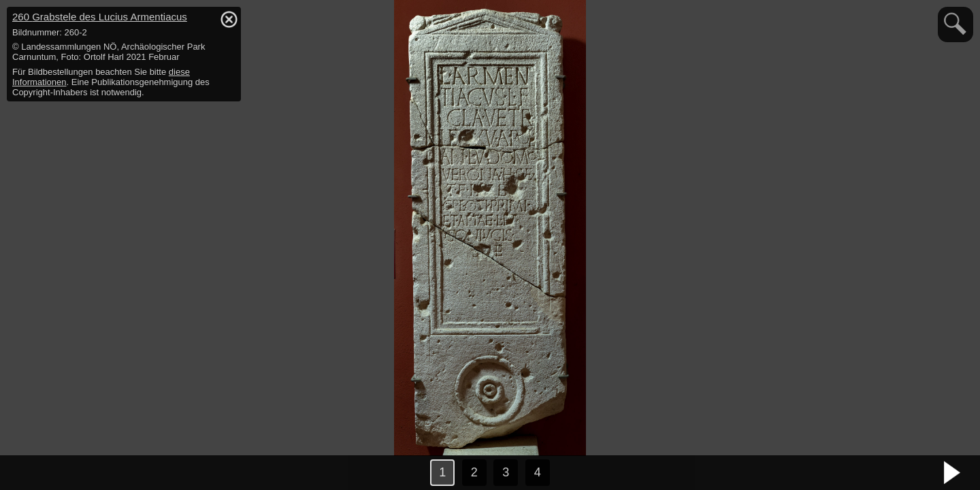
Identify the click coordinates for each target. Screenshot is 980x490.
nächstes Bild (953, 473)
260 (100, 17)
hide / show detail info (229, 19)
